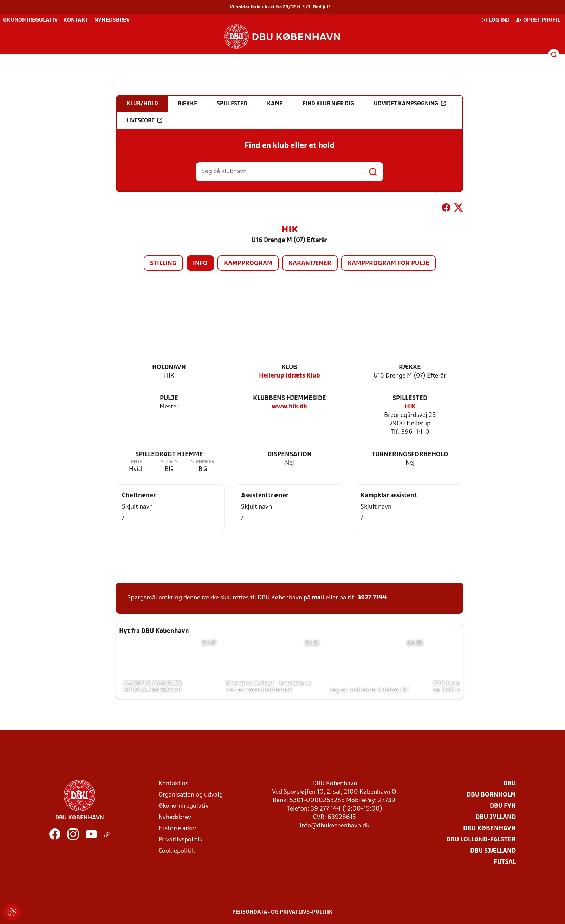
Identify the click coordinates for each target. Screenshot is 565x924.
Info (200, 264)
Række (410, 368)
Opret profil (538, 20)
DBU (509, 784)
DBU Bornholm (491, 795)
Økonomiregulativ (30, 20)
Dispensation (290, 455)
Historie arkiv (177, 829)
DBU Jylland (496, 817)
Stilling (163, 264)
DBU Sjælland (493, 851)
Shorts (169, 462)
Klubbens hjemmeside (290, 398)
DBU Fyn (503, 806)
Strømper (203, 462)
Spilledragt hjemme (169, 455)
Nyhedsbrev (112, 20)
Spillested (410, 398)
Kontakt (76, 20)
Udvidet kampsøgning (410, 104)
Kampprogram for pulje (388, 264)
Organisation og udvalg (191, 795)
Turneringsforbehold (410, 455)
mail (318, 598)
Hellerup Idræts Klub (290, 376)
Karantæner (310, 264)
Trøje (135, 462)
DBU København (489, 829)
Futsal (505, 862)
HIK (410, 407)
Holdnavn (169, 368)
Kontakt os (173, 784)
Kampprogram (248, 264)
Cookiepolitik (177, 851)
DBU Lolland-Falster (481, 840)
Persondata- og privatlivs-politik (282, 912)
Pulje (169, 398)
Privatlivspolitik (180, 840)
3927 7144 (372, 598)
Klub (289, 368)
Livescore (144, 120)
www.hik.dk (289, 407)
